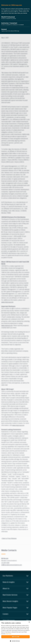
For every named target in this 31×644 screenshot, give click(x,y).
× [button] (29, 622)
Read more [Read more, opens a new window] (9, 634)
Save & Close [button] (16, 637)
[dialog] (15, 632)
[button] (15, 641)
